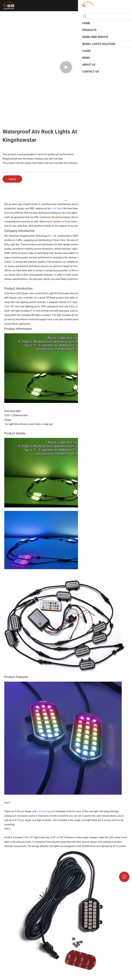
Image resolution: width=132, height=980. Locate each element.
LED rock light (45, 811)
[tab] (66, 199)
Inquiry (12, 179)
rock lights (57, 208)
